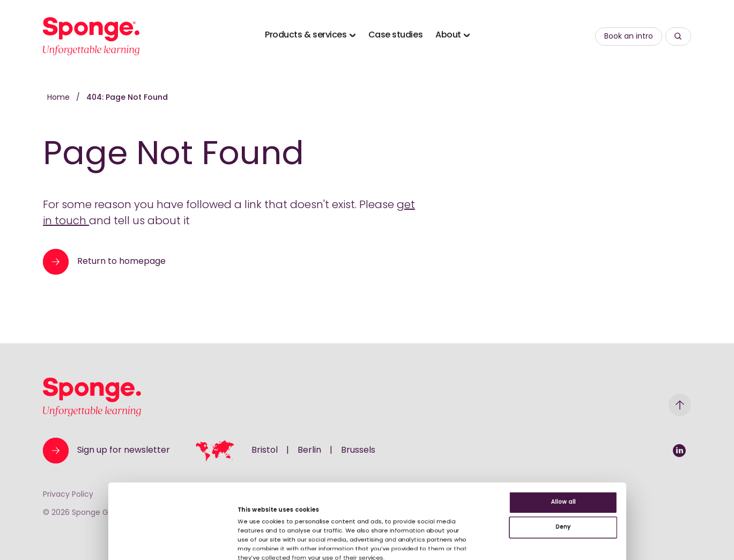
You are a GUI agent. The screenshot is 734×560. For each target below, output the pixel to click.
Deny (644, 448)
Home (60, 98)
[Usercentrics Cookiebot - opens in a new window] (69, 539)
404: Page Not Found (127, 98)
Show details (211, 522)
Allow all (645, 413)
